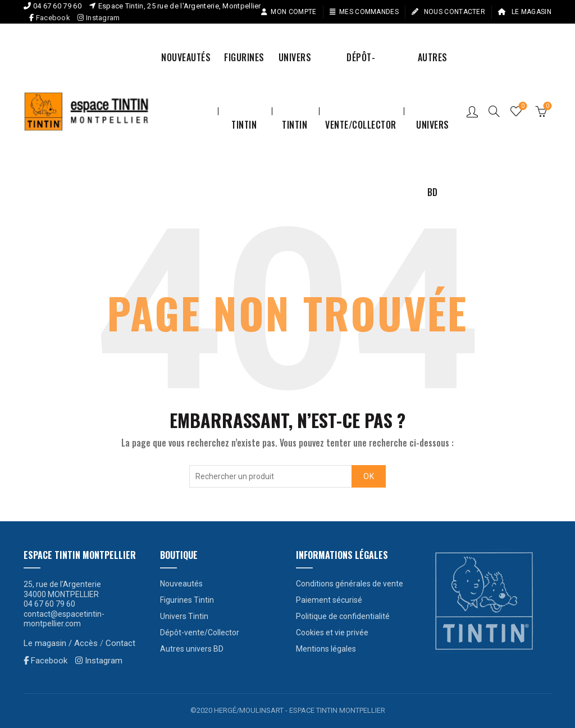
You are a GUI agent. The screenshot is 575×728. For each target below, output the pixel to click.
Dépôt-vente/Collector (361, 71)
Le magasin (524, 12)
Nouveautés (186, 57)
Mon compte (288, 12)
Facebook (53, 18)
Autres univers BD (433, 71)
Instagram (99, 18)
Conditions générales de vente (350, 584)
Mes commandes (364, 12)
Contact (120, 643)
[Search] (494, 111)
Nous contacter (448, 12)
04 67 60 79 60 (57, 6)
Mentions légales (326, 649)
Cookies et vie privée (332, 633)
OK (369, 476)
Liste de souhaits (522, 106)
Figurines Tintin (244, 71)
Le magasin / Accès (61, 643)
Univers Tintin (295, 71)
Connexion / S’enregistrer (472, 111)
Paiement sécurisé (329, 600)
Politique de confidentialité (343, 616)
